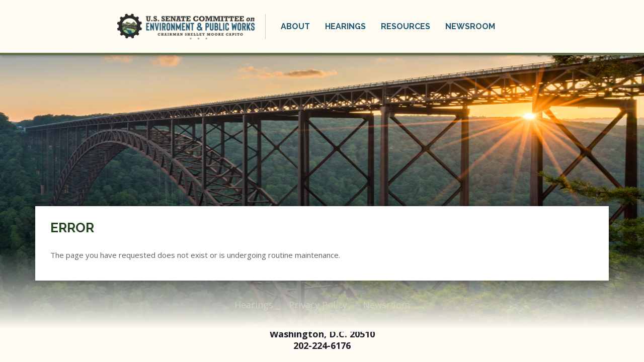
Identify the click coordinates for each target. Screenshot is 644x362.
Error (72, 228)
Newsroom (470, 26)
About (295, 26)
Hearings (345, 26)
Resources (406, 26)
